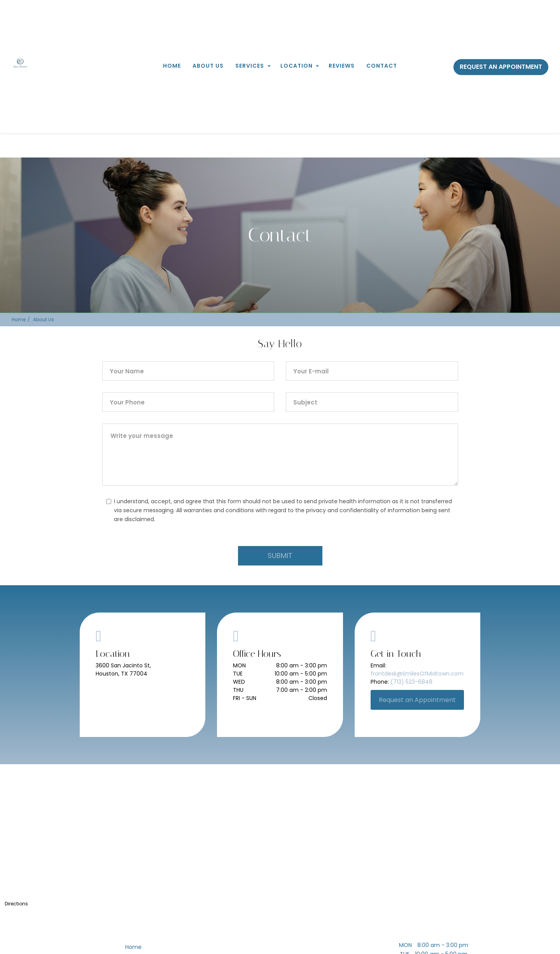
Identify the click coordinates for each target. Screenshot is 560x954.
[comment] (280, 455)
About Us (208, 66)
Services (250, 66)
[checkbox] (109, 502)
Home (172, 66)
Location (297, 66)
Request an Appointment (501, 67)
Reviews (342, 66)
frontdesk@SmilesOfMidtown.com (417, 674)
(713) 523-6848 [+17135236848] (411, 682)
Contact (382, 66)
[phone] (188, 402)
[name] (188, 371)
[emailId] (372, 371)
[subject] (372, 402)
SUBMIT (280, 556)
